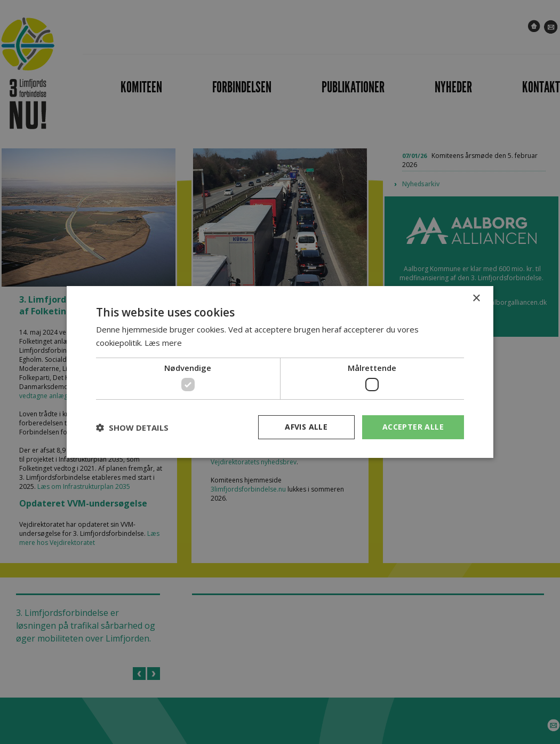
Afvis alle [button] (306, 427)
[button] (132, 428)
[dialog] (280, 372)
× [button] (476, 299)
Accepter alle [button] (413, 427)
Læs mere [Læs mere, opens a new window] (163, 343)
